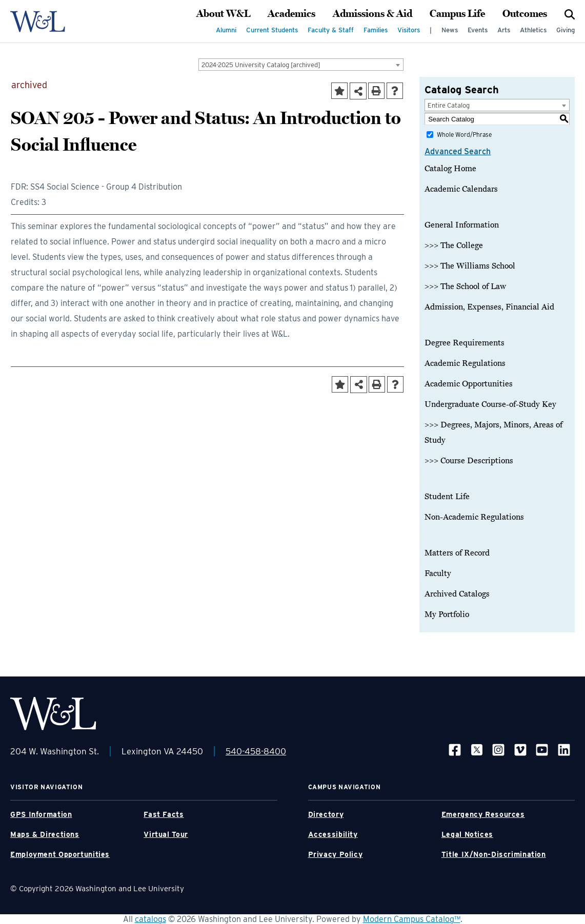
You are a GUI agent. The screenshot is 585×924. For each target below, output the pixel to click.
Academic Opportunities (469, 384)
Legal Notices (467, 834)
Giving (566, 30)
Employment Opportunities (60, 854)
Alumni (226, 30)
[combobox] (301, 65)
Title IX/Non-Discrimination (494, 854)
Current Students (272, 30)
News (450, 30)
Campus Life (457, 14)
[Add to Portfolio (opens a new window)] (339, 91)
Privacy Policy (336, 854)
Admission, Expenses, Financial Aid (489, 307)
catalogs (150, 919)
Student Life (447, 497)
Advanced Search (458, 151)
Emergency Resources (483, 814)
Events (478, 30)
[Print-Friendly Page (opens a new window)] (376, 91)
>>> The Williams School (470, 266)
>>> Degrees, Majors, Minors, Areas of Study (493, 433)
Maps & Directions (45, 834)
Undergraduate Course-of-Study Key (490, 404)
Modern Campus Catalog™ (412, 919)
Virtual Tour (166, 834)
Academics (291, 14)
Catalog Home (450, 169)
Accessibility (333, 834)
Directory (326, 814)
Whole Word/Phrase (464, 135)
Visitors (409, 30)
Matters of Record (457, 553)
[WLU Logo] (38, 22)
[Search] (570, 14)
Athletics (533, 30)
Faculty (438, 573)
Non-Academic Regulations (474, 517)
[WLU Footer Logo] (53, 714)
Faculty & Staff (331, 30)
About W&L (223, 14)
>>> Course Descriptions (469, 461)
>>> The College (454, 245)
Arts (504, 30)
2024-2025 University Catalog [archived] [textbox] (261, 65)
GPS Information (41, 814)
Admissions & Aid (372, 14)
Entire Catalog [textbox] (449, 105)
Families (376, 30)
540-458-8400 (256, 751)
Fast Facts (164, 814)
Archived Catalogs (457, 594)
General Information (462, 225)
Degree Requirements (465, 343)
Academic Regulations (465, 363)
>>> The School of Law (465, 286)
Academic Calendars (461, 189)
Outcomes (525, 14)
